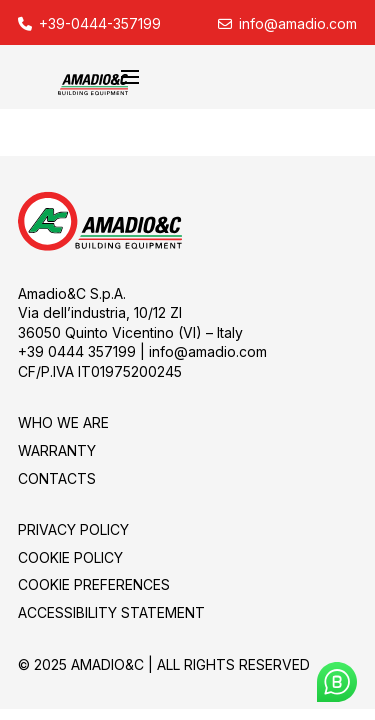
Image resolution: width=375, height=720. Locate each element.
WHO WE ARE (63, 422)
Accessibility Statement (111, 612)
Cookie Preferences (94, 584)
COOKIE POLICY (70, 557)
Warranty (57, 450)
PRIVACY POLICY (73, 529)
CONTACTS (57, 478)
